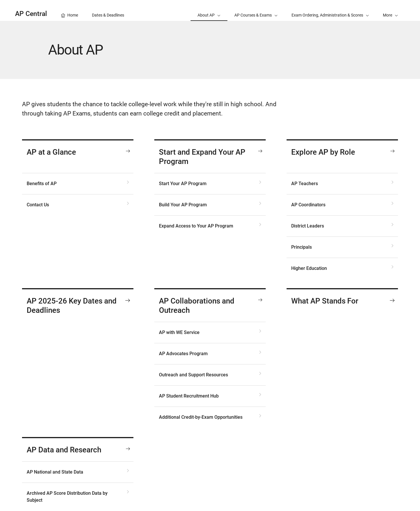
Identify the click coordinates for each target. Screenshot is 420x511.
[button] (390, 10)
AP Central (31, 14)
